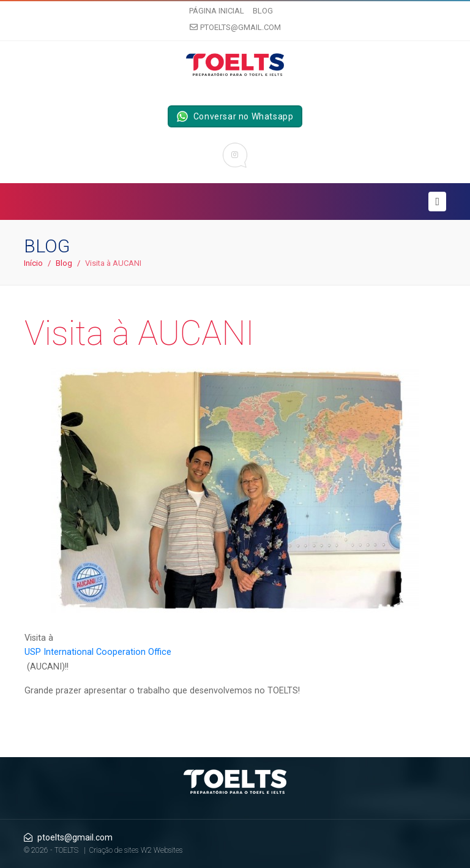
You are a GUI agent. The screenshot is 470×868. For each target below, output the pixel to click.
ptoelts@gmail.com (235, 27)
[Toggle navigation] (437, 202)
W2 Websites (162, 850)
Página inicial (217, 11)
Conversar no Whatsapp (235, 116)
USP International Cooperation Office (98, 652)
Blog (263, 11)
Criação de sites (114, 850)
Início (33, 263)
